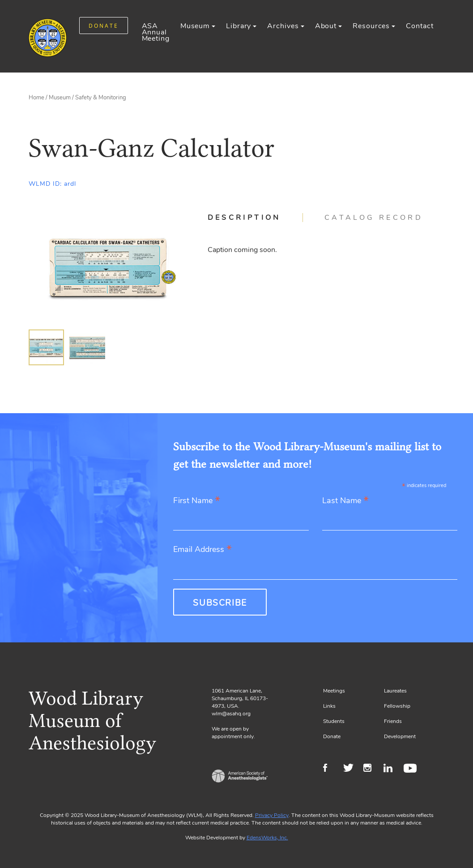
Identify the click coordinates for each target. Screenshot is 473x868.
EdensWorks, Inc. (267, 838)
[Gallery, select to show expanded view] (108, 267)
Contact (420, 26)
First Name (197, 501)
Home (36, 98)
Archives (283, 26)
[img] (47, 347)
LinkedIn (391, 769)
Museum (195, 26)
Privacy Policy (272, 815)
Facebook (331, 769)
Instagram (371, 769)
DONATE (104, 26)
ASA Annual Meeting (156, 32)
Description (244, 218)
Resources (371, 26)
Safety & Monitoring (101, 98)
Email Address (202, 550)
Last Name (345, 501)
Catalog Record (374, 218)
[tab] (255, 218)
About (326, 26)
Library (239, 26)
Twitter (351, 769)
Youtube (411, 769)
